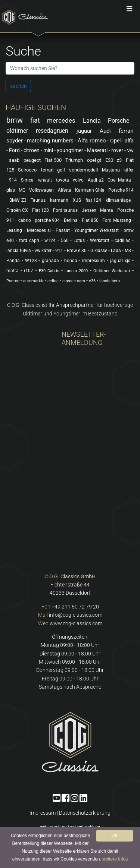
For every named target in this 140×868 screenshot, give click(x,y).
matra (13, 271)
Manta (107, 210)
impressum (94, 261)
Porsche (119, 121)
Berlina (71, 220)
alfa (129, 141)
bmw (15, 120)
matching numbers (50, 141)
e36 (92, 281)
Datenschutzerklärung (85, 813)
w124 (50, 240)
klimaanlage (118, 200)
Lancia (92, 121)
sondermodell (83, 170)
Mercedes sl (39, 230)
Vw (130, 150)
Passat (63, 230)
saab (14, 160)
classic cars (74, 281)
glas (11, 190)
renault (45, 180)
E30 (109, 160)
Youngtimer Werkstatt (97, 230)
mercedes (61, 120)
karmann (59, 200)
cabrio (25, 220)
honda (71, 261)
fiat (35, 120)
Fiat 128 (41, 210)
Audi (105, 131)
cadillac (122, 240)
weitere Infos (115, 859)
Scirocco (27, 170)
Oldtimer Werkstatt (112, 271)
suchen (18, 86)
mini (48, 150)
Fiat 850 (90, 220)
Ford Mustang (116, 220)
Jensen (89, 210)
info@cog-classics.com (76, 615)
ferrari (47, 170)
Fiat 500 (53, 160)
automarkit (33, 281)
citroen (32, 150)
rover (117, 150)
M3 (128, 251)
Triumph (74, 160)
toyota (63, 180)
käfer (129, 170)
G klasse (99, 251)
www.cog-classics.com (76, 623)
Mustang (111, 170)
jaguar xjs (120, 261)
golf (61, 170)
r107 (29, 271)
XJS (77, 200)
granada (50, 261)
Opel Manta (119, 180)
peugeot (32, 160)
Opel (115, 141)
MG (22, 190)
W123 (31, 261)
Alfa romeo (92, 141)
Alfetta (65, 190)
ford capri (29, 240)
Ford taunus (65, 210)
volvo (78, 180)
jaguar (84, 131)
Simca (27, 180)
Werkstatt (100, 240)
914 (13, 180)
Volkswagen (41, 190)
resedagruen (52, 131)
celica (53, 281)
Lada (116, 251)
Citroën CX (17, 210)
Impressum (43, 813)
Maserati (97, 150)
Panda (13, 261)
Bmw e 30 (77, 251)
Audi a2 (96, 180)
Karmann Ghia (90, 190)
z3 (119, 160)
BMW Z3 (18, 200)
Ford (14, 150)
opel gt (94, 160)
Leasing (14, 230)
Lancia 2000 (76, 271)
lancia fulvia (19, 251)
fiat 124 (94, 200)
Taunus (38, 200)
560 (65, 240)
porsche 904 (47, 220)
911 (59, 251)
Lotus (79, 240)
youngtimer (70, 150)
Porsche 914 (121, 190)
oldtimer (17, 131)
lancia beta (110, 281)
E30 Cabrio (49, 271)
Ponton (13, 281)
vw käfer (43, 251)
